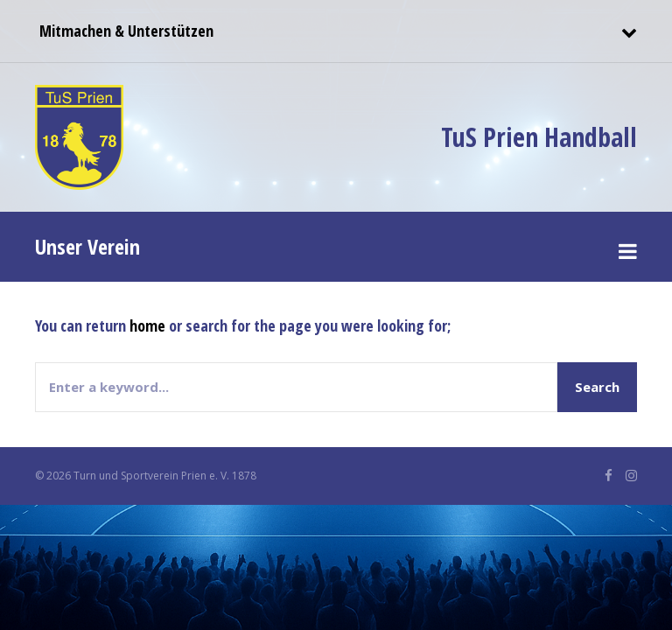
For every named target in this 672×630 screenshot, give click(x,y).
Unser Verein (87, 246)
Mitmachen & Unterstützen (124, 31)
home (147, 325)
